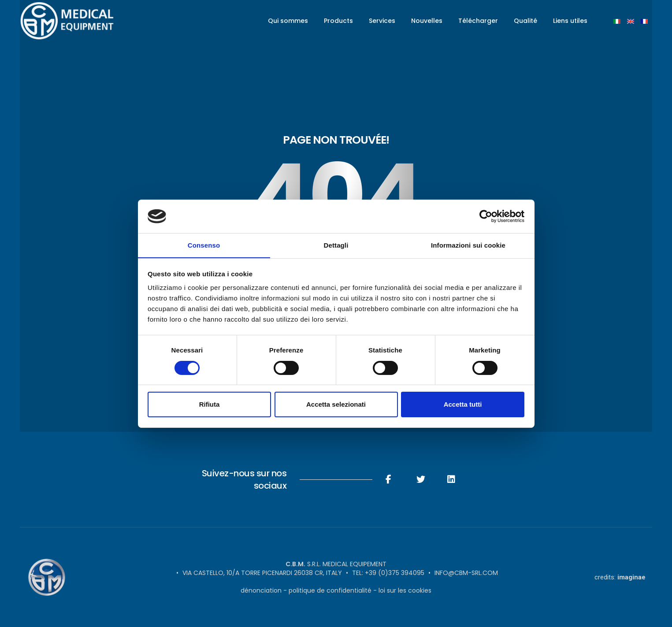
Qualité (525, 21)
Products (338, 21)
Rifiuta (210, 405)
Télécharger (478, 21)
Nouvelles (427, 21)
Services (382, 21)
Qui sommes (288, 21)
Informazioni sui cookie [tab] (468, 245)
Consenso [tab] (204, 245)
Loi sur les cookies (405, 590)
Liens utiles (570, 21)
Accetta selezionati (336, 405)
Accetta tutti (463, 405)
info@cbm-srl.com (466, 573)
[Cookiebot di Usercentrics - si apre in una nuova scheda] (486, 216)
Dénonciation (261, 590)
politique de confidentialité (330, 590)
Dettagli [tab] (336, 245)
